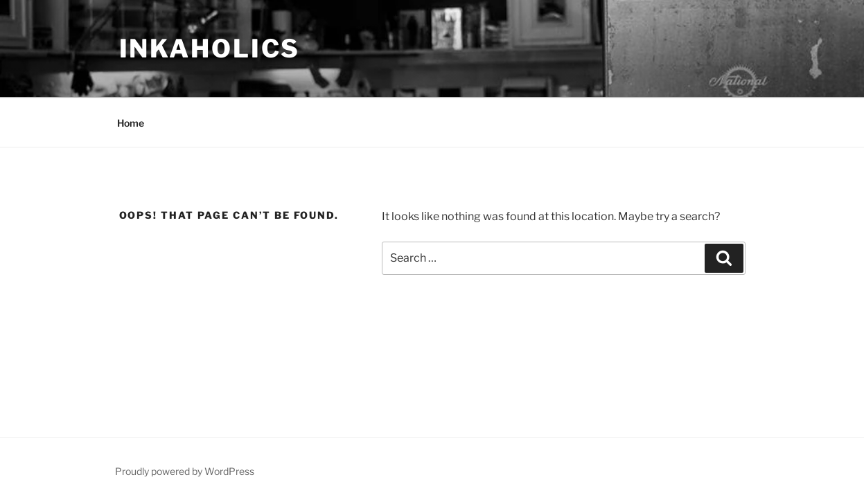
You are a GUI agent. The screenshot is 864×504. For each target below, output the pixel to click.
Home (131, 123)
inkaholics (210, 48)
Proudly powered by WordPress (185, 471)
